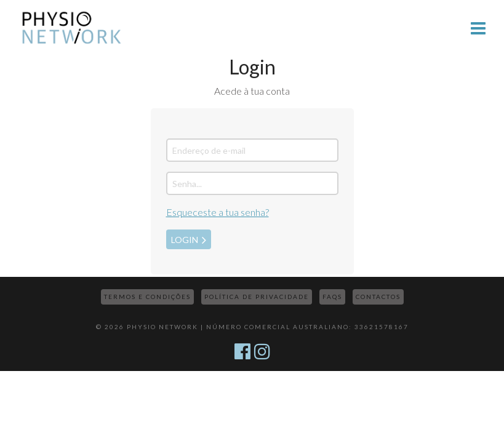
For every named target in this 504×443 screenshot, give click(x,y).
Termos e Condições (147, 297)
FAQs (332, 297)
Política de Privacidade (257, 297)
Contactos (378, 297)
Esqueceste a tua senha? (218, 212)
